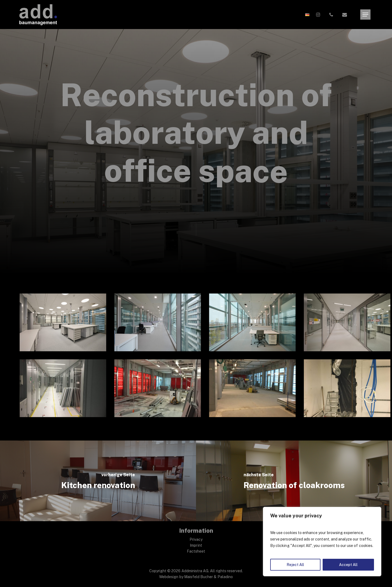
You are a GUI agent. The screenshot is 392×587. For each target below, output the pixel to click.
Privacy (196, 539)
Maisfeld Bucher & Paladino (209, 577)
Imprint (196, 545)
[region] (322, 542)
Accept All (348, 565)
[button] (365, 15)
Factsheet (196, 551)
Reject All (295, 565)
